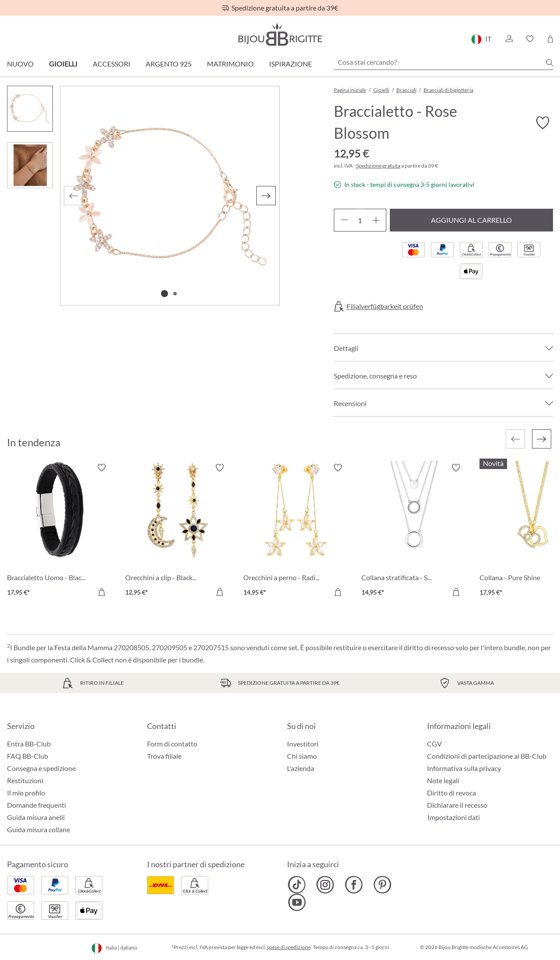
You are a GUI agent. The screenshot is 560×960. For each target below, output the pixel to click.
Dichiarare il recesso (457, 805)
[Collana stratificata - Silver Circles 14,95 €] (414, 531)
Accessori (112, 64)
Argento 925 (169, 64)
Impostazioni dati (454, 817)
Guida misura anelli (36, 817)
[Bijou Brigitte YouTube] (297, 902)
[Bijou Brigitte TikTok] (297, 885)
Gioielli (63, 64)
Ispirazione (290, 64)
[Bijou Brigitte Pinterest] (382, 885)
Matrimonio (230, 64)
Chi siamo (302, 756)
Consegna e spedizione (41, 768)
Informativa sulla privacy (464, 768)
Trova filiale (164, 756)
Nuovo (20, 64)
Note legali (443, 780)
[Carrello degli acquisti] (550, 39)
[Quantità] (360, 220)
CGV (434, 744)
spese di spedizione (289, 947)
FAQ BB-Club (28, 756)
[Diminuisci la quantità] (344, 220)
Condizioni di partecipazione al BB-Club (487, 756)
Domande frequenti (37, 805)
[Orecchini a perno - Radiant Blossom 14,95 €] (296, 531)
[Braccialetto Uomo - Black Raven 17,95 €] (59, 531)
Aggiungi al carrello (471, 220)
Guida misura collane (38, 829)
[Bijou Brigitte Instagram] (325, 885)
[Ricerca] (549, 63)
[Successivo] (266, 196)
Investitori (303, 744)
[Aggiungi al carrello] (101, 592)
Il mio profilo (26, 793)
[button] (509, 39)
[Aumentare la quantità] (376, 220)
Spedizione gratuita (378, 166)
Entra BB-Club (29, 744)
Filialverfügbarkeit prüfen (385, 306)
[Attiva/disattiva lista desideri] (542, 123)
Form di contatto (172, 744)
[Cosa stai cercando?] (444, 62)
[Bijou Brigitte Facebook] (354, 885)
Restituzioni (25, 780)
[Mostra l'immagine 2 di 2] (175, 294)
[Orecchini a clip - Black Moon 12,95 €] (178, 531)
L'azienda (301, 768)
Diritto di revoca (451, 793)
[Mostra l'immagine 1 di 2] (164, 294)
